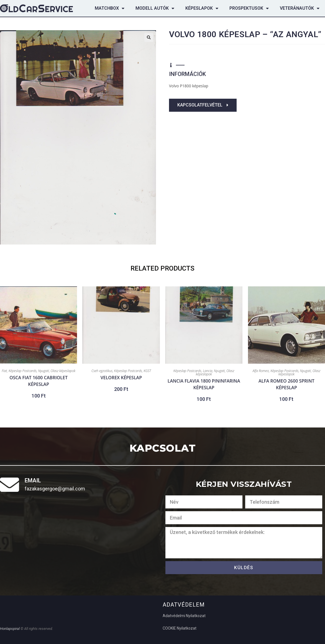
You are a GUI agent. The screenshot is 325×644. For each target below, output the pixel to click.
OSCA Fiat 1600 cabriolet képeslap (39, 381)
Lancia (208, 371)
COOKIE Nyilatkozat (180, 628)
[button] (203, 105)
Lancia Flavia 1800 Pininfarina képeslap (204, 384)
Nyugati (43, 371)
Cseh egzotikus (102, 371)
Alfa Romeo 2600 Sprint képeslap (286, 384)
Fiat (4, 371)
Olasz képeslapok (63, 371)
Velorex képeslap (121, 378)
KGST (147, 371)
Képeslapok (202, 8)
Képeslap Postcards (23, 371)
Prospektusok (249, 8)
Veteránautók (300, 8)
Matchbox (110, 8)
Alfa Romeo (261, 371)
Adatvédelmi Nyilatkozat (184, 616)
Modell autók (155, 8)
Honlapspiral (10, 629)
